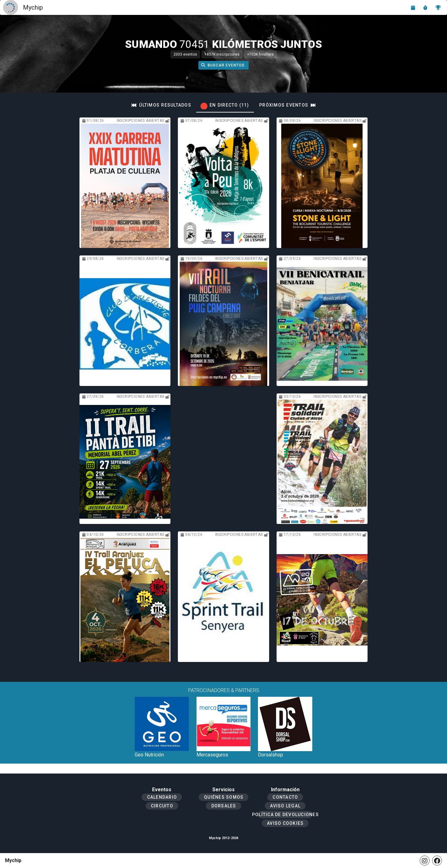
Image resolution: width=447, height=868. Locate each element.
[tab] (161, 105)
